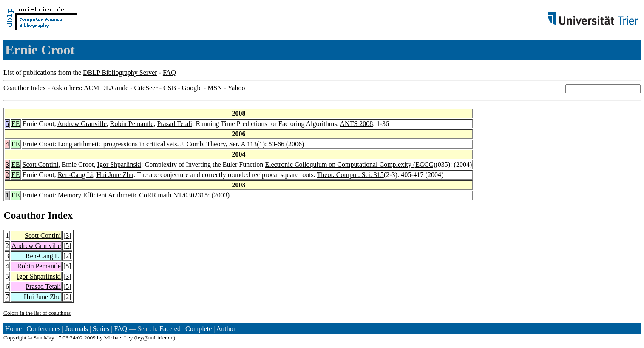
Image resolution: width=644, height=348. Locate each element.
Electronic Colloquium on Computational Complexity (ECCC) (350, 164)
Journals (76, 329)
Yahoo (236, 88)
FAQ (169, 73)
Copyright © (18, 338)
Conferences (43, 329)
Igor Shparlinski (119, 164)
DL (105, 88)
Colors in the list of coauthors (37, 313)
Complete (199, 329)
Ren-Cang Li (75, 175)
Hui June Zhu (115, 175)
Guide (120, 88)
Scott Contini (41, 164)
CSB (170, 88)
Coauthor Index (25, 88)
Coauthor (24, 215)
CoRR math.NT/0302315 (173, 195)
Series (101, 329)
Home (13, 329)
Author (226, 329)
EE (16, 124)
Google (192, 88)
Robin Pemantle (132, 124)
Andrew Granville (82, 124)
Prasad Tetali (174, 124)
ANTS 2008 (357, 124)
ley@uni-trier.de (155, 338)
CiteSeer (146, 88)
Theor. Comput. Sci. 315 (350, 175)
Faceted (170, 329)
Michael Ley (119, 338)
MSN (215, 88)
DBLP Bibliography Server (120, 73)
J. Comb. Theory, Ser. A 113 (218, 144)
